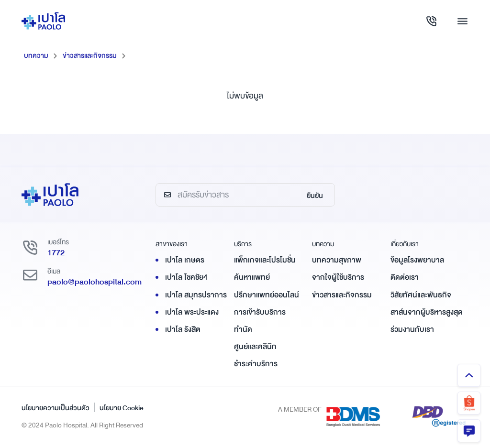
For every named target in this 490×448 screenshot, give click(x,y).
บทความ (36, 55)
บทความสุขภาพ (337, 260)
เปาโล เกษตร (185, 260)
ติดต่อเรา (405, 277)
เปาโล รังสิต (183, 329)
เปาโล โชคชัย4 (186, 277)
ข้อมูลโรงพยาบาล (417, 260)
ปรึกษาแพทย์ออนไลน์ (267, 295)
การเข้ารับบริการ (260, 312)
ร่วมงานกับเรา (412, 329)
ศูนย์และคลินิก (255, 347)
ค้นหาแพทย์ (252, 277)
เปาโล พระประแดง (192, 312)
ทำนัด (243, 329)
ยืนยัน (315, 196)
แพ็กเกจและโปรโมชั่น (265, 260)
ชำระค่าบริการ (256, 364)
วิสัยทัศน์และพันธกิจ (421, 295)
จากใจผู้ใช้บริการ (338, 277)
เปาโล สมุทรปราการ (196, 295)
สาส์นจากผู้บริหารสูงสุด (427, 312)
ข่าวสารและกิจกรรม (90, 55)
